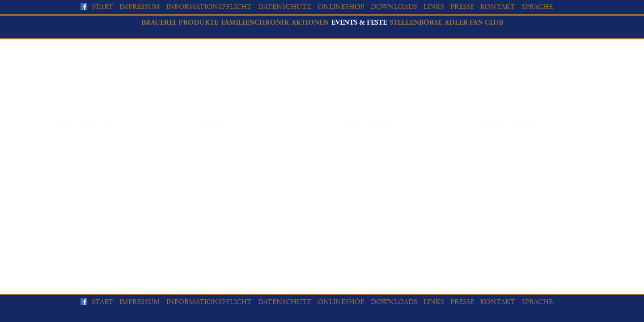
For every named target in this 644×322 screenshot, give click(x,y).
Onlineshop (341, 7)
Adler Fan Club (474, 23)
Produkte (198, 23)
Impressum (140, 7)
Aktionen (310, 23)
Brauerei (159, 23)
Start (102, 7)
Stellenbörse (416, 23)
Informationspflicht (209, 7)
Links (434, 7)
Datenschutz (285, 7)
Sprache (537, 7)
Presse (462, 7)
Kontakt (498, 7)
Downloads (394, 7)
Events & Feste (359, 23)
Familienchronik (255, 23)
